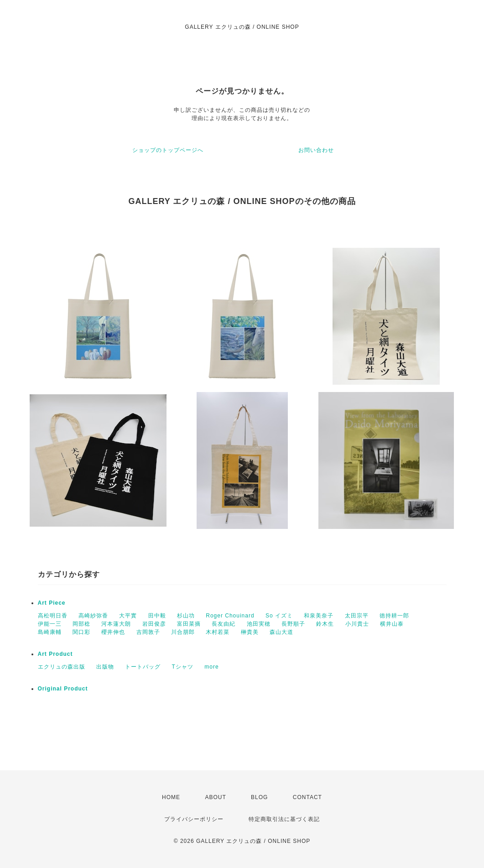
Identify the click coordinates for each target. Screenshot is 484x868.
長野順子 (293, 624)
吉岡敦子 (148, 632)
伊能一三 (50, 624)
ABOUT (215, 797)
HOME (171, 797)
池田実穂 (259, 624)
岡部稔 (81, 624)
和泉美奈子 (319, 616)
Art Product (55, 654)
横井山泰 (392, 624)
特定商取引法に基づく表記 (284, 819)
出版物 (105, 667)
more (211, 667)
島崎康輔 (50, 632)
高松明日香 (53, 616)
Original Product (63, 689)
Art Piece (52, 603)
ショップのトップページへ (168, 150)
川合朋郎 (183, 632)
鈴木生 (325, 624)
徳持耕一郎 (394, 616)
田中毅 (157, 616)
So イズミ (279, 616)
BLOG (259, 797)
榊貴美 (250, 632)
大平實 (128, 616)
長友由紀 (224, 624)
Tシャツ (183, 667)
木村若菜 (218, 632)
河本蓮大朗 (116, 624)
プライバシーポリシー (194, 819)
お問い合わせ (316, 150)
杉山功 (186, 616)
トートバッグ (143, 667)
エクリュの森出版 (62, 667)
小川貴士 (357, 624)
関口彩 (81, 632)
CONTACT (307, 797)
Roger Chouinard (230, 616)
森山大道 (281, 632)
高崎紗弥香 (93, 616)
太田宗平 (357, 616)
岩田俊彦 (154, 624)
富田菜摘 (189, 624)
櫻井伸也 (113, 632)
